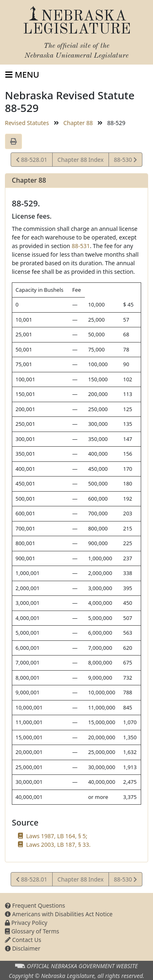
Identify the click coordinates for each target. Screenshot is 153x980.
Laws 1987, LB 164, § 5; (57, 836)
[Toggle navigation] (22, 75)
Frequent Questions (35, 905)
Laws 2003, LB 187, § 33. (58, 845)
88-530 (125, 161)
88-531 (81, 246)
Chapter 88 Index (81, 160)
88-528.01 (32, 161)
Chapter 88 (78, 123)
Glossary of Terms (32, 931)
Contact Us (23, 940)
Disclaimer (23, 948)
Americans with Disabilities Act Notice (59, 914)
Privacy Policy (26, 923)
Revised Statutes (27, 123)
